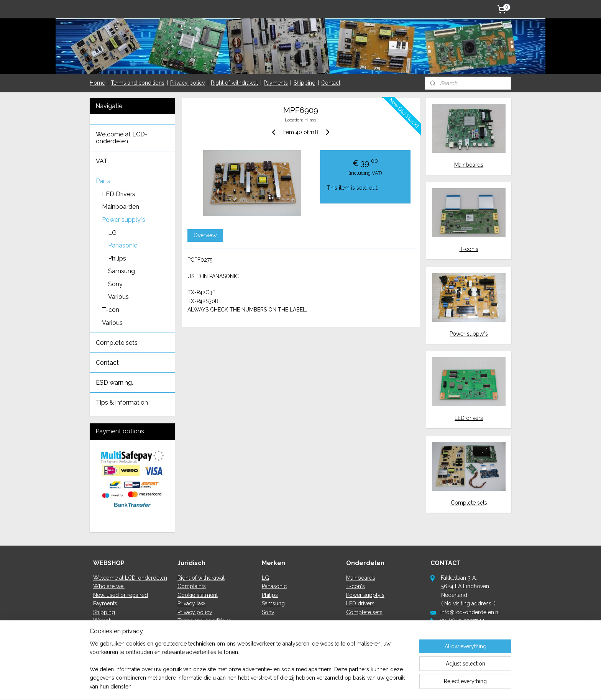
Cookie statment (198, 595)
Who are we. (109, 586)
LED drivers (469, 418)
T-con (111, 310)
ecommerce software (319, 686)
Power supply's (469, 334)
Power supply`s (124, 220)
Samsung (122, 271)
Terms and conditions (138, 83)
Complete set (468, 503)
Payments (276, 83)
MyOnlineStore (383, 686)
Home (97, 83)
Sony (115, 284)
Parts (103, 181)
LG (112, 233)
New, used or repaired (121, 595)
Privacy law (191, 603)
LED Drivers (119, 194)
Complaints (192, 586)
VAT (102, 161)
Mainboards (469, 165)
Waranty (103, 621)
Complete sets (117, 343)
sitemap (278, 686)
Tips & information (122, 402)
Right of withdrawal (234, 83)
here (451, 646)
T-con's (469, 249)
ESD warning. (114, 383)
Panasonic (123, 245)
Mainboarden (121, 207)
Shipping (305, 83)
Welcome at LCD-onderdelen (122, 138)
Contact (331, 83)
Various (118, 297)
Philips (117, 258)
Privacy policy (188, 83)
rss (292, 686)
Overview (205, 235)
